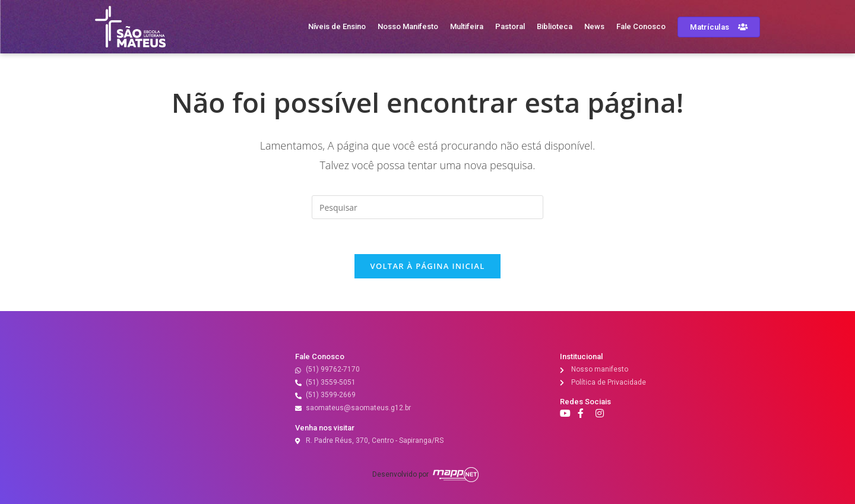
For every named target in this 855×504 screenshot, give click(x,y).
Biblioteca (555, 26)
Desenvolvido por (400, 474)
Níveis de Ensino (337, 26)
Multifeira (467, 26)
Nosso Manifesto (408, 26)
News (594, 26)
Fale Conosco (641, 26)
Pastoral (510, 26)
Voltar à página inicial (427, 267)
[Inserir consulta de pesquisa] (427, 207)
